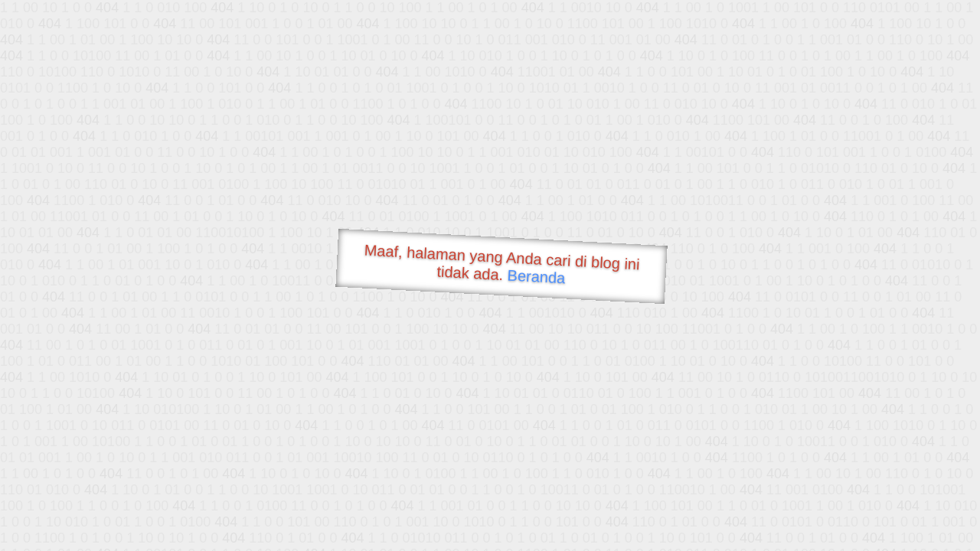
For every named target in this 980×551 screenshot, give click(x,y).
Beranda (536, 276)
